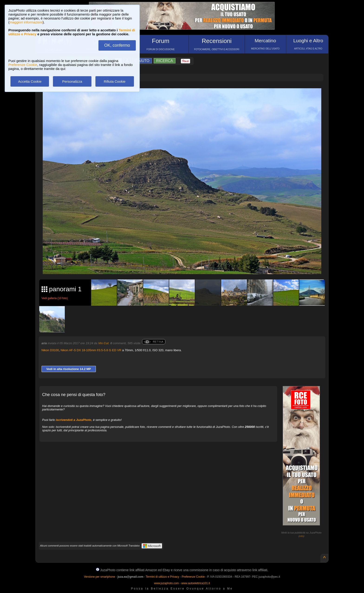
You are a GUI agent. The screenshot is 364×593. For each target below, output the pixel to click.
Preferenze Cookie (23, 65)
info (302, 536)
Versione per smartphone (99, 577)
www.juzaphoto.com (167, 583)
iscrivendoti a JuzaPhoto (73, 420)
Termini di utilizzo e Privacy (162, 577)
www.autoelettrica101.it (196, 583)
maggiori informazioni (26, 22)
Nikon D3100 (50, 350)
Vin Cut (103, 343)
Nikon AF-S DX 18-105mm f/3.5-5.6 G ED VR (91, 350)
